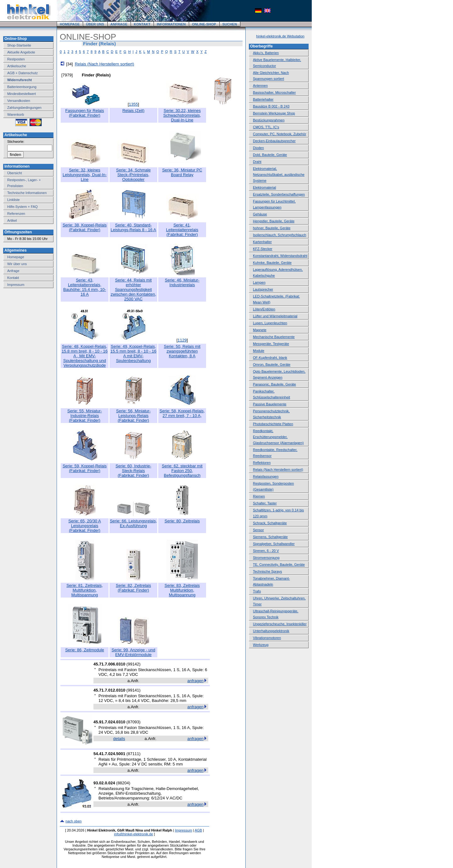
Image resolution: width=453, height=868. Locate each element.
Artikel (12, 220)
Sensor (258, 530)
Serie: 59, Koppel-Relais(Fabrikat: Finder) (85, 468)
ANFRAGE (119, 24)
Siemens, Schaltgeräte (270, 537)
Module (259, 351)
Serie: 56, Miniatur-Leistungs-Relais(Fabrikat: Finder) (133, 416)
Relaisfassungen (266, 476)
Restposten (16, 59)
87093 (133, 722)
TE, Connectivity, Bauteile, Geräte (279, 565)
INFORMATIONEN (171, 24)
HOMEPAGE (70, 24)
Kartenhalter (262, 242)
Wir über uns (17, 264)
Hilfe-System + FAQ (22, 207)
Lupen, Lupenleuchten (270, 323)
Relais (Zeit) (133, 111)
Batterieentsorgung (22, 87)
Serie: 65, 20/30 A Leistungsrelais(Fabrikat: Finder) (84, 526)
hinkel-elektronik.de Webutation (280, 36)
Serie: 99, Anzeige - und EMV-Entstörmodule (134, 652)
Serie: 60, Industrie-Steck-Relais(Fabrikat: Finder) (133, 471)
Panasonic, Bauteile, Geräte (274, 384)
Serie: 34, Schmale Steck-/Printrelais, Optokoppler (133, 175)
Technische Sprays (267, 571)
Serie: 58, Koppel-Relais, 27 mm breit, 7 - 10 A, (182, 413)
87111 (133, 754)
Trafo (257, 591)
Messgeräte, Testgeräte (271, 344)
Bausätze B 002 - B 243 (271, 106)
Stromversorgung (266, 558)
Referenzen (16, 214)
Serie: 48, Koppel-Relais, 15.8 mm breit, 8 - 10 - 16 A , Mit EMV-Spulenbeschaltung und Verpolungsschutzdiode (85, 356)
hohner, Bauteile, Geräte (272, 228)
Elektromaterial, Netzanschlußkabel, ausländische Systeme (279, 175)
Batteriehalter (263, 99)
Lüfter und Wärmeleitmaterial (275, 316)
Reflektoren (262, 463)
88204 (123, 783)
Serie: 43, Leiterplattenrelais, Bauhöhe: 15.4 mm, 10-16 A (85, 287)
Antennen (260, 86)
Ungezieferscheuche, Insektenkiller (280, 624)
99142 (133, 664)
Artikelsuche (17, 66)
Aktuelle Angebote (21, 52)
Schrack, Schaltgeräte (270, 523)
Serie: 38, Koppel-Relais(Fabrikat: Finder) (85, 227)
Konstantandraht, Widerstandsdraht (280, 256)
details (119, 739)
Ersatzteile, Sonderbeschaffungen (279, 194)
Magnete (260, 330)
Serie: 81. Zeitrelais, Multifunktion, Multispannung (85, 590)
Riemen (259, 496)
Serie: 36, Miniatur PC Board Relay (182, 172)
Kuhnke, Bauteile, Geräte (272, 263)
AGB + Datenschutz (22, 73)
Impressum (16, 285)
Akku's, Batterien (266, 53)
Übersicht (14, 173)
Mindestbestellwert (22, 94)
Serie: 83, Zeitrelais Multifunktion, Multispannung (182, 590)
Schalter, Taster (265, 503)
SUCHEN (230, 24)
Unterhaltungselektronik (271, 631)
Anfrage (13, 271)
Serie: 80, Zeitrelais (182, 521)
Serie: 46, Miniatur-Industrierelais (182, 282)
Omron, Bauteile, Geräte (272, 364)
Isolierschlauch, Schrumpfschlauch (280, 235)
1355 (134, 104)
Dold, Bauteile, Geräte (270, 155)
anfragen (196, 681)
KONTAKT (142, 24)
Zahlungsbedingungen (24, 108)
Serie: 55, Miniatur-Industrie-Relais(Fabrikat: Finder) (85, 416)
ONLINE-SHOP (204, 24)
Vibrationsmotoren (267, 638)
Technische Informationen (27, 193)
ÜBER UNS (95, 24)
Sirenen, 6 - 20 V (266, 551)
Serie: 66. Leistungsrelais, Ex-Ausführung (133, 523)
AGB (198, 830)
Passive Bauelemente (270, 404)
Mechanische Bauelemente (274, 337)
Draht (257, 162)
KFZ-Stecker (263, 249)
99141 (133, 690)
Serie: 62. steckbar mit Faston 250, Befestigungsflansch (182, 471)
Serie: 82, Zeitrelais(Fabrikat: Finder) (133, 588)
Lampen (259, 282)
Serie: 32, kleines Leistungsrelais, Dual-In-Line (85, 175)
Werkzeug (261, 645)
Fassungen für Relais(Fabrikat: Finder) (85, 113)
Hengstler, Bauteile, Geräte (274, 221)
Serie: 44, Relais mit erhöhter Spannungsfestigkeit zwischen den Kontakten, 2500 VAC (134, 289)
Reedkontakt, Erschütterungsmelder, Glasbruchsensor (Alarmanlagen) (278, 437)
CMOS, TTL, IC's (266, 127)
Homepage (16, 257)
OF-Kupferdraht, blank (270, 358)
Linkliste (14, 200)
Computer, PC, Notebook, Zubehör (280, 134)
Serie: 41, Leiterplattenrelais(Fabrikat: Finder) (182, 230)
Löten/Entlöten (264, 309)
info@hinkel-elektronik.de (134, 834)
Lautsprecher (263, 289)
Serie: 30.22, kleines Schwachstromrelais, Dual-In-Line (182, 115)
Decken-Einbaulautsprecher (274, 141)
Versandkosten (19, 101)
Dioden (258, 148)
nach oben (73, 821)
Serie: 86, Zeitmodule (85, 650)
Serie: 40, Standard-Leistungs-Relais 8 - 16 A (134, 227)
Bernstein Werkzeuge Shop (274, 113)
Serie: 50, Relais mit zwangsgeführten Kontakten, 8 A (182, 351)
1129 (182, 340)
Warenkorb (16, 114)
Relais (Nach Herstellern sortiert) (105, 64)
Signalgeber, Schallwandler (274, 544)
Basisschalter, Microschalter (274, 92)
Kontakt (13, 278)
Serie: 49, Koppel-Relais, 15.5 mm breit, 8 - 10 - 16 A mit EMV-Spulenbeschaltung (133, 353)
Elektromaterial (264, 187)
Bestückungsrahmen (269, 120)
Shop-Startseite (19, 45)
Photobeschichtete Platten (273, 424)
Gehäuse (260, 214)
